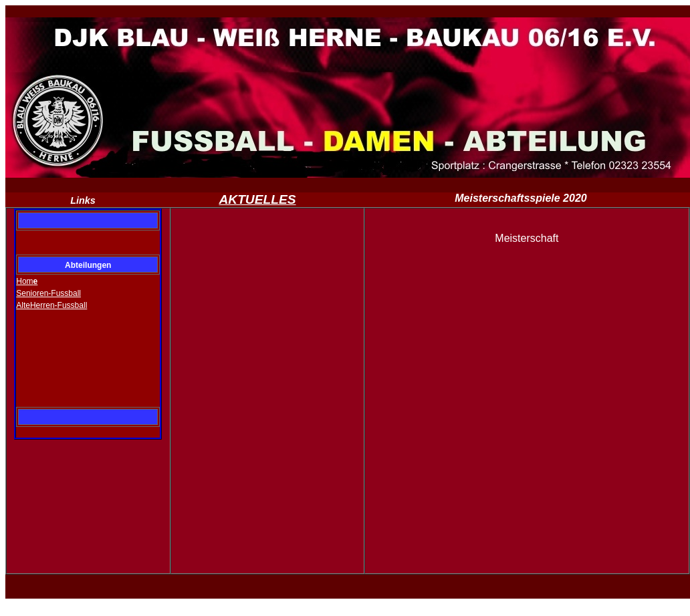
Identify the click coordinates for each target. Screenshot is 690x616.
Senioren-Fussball (48, 293)
